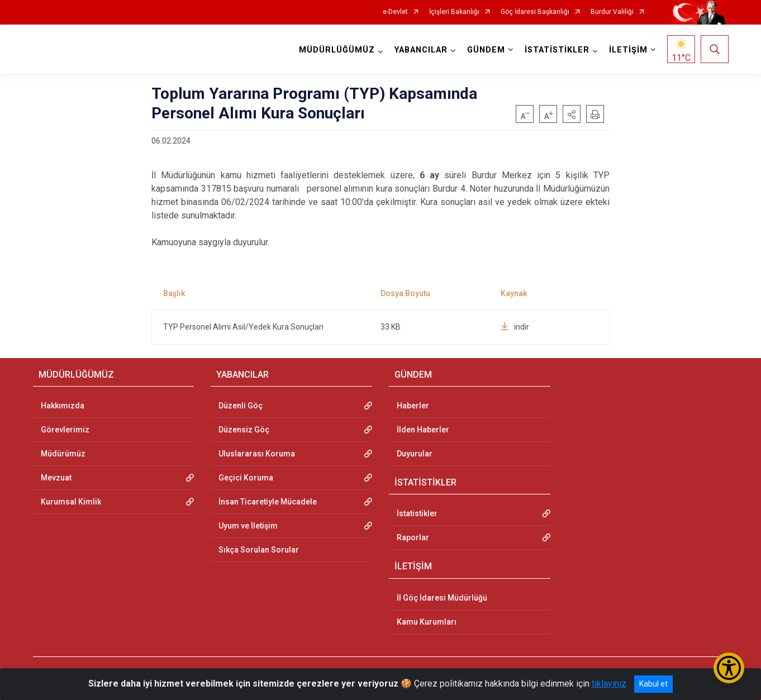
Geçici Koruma (246, 478)
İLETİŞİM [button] (628, 50)
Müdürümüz (63, 454)
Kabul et (653, 684)
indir (515, 327)
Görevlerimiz (65, 430)
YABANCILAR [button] (421, 50)
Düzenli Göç (241, 406)
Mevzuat (56, 478)
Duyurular (415, 454)
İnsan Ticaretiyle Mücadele (268, 502)
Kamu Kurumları (427, 622)
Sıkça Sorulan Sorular (259, 550)
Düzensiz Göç (244, 430)
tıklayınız (609, 684)
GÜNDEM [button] (486, 50)
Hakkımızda (63, 406)
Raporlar (413, 537)
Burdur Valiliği (612, 12)
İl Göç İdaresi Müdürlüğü (442, 598)
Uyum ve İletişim (248, 526)
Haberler (413, 406)
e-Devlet (395, 12)
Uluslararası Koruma (257, 454)
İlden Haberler (423, 430)
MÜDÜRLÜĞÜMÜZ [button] (337, 50)
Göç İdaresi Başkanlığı (535, 12)
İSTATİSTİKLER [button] (557, 50)
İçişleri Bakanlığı (454, 12)
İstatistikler (417, 513)
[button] (572, 114)
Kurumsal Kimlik (71, 502)
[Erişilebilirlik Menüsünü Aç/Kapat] (729, 668)
